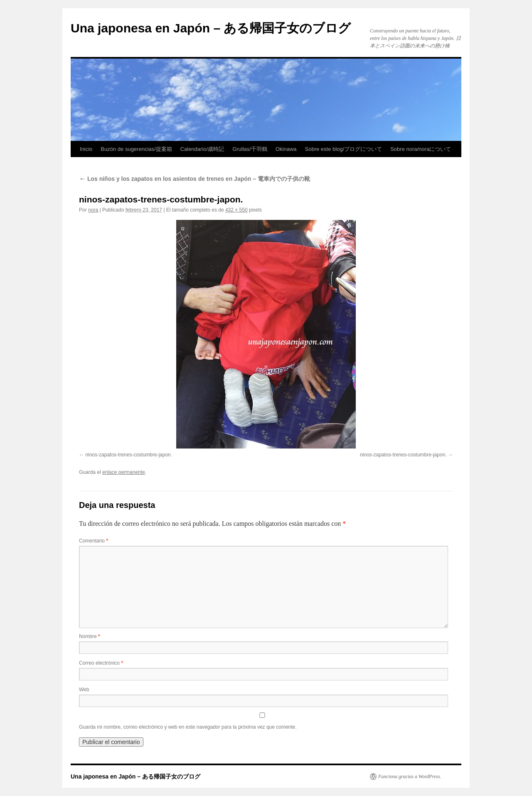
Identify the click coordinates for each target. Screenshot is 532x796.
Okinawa (286, 149)
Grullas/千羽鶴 (250, 149)
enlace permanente (124, 472)
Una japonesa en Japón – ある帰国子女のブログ (211, 28)
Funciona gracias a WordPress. (410, 776)
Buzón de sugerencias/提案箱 (136, 149)
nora (93, 210)
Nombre (90, 636)
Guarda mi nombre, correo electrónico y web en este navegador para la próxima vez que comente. (188, 727)
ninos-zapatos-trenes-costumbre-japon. (129, 455)
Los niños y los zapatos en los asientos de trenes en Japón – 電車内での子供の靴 (195, 179)
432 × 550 (236, 210)
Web (84, 690)
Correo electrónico (101, 663)
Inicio (86, 149)
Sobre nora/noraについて (421, 149)
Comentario (94, 541)
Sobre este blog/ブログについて (344, 149)
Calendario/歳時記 (202, 149)
